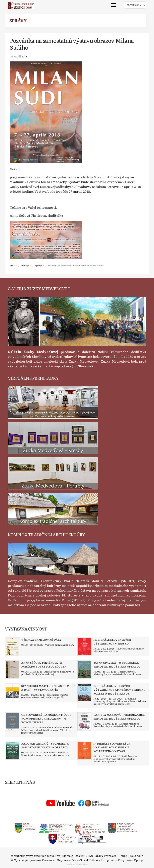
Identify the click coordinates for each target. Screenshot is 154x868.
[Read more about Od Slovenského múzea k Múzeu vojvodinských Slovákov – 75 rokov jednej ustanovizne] (12, 722)
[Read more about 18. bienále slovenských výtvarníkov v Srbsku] (84, 646)
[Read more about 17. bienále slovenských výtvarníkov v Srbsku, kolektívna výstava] (84, 750)
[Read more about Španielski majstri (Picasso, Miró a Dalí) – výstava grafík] (12, 693)
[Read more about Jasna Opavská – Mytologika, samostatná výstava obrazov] (84, 670)
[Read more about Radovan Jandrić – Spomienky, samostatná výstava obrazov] (12, 750)
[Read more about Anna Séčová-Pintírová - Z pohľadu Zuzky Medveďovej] (12, 670)
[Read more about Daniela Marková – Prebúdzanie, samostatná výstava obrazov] (84, 722)
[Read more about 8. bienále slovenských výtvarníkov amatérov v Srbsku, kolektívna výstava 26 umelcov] (84, 693)
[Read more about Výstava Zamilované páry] (12, 646)
